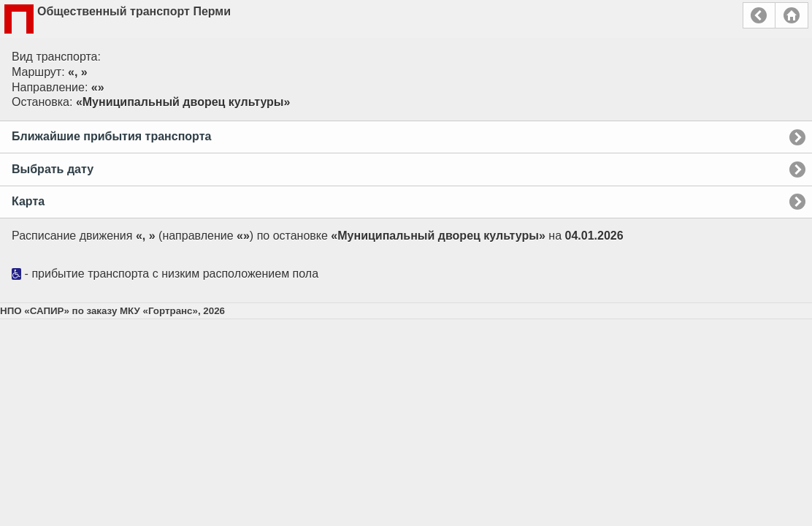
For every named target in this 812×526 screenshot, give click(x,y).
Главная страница (792, 15)
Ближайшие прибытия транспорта (111, 136)
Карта (28, 201)
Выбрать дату (53, 169)
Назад (759, 15)
